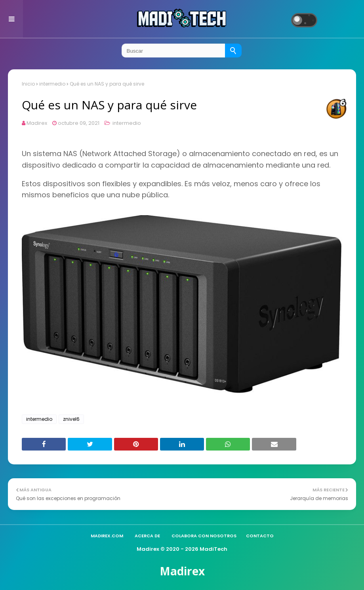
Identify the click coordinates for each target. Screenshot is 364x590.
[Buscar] (233, 51)
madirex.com (107, 536)
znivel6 (71, 419)
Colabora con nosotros (204, 536)
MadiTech (213, 549)
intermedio (52, 84)
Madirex (37, 123)
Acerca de (147, 536)
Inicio (28, 84)
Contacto (260, 536)
